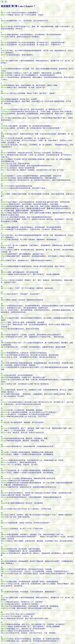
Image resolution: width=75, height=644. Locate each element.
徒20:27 (4, 433)
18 (2, 192)
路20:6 (4, 357)
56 (2, 567)
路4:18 (4, 310)
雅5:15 (4, 606)
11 (2, 97)
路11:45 (4, 414)
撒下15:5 (4, 569)
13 (2, 124)
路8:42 (4, 73)
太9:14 (4, 194)
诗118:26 (4, 204)
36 (2, 388)
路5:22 (4, 619)
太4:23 (4, 35)
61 (2, 622)
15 (2, 151)
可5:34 (4, 641)
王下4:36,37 (5, 111)
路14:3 (4, 417)
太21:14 (4, 254)
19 (2, 200)
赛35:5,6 (4, 272)
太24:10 (4, 322)
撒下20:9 (4, 574)
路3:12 (4, 377)
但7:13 (4, 206)
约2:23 (4, 266)
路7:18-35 (5, 186)
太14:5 (4, 353)
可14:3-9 (4, 483)
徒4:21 (4, 140)
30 (2, 316)
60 (2, 612)
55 (2, 559)
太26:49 (4, 503)
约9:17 (4, 170)
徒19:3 (4, 384)
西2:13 (4, 537)
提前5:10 (4, 553)
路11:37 (4, 470)
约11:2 (4, 497)
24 (2, 270)
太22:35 (4, 410)
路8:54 (4, 99)
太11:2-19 (5, 188)
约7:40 (4, 168)
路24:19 (4, 159)
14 (2, 132)
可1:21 (4, 37)
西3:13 (4, 541)
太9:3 (3, 614)
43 (2, 450)
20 (2, 225)
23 (2, 264)
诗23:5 (4, 582)
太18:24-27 (5, 529)
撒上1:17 (4, 639)
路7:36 (4, 452)
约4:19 (4, 164)
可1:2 (3, 367)
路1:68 (4, 178)
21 (2, 233)
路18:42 (4, 631)
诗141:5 (4, 584)
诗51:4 (4, 390)
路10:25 (4, 412)
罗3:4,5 (4, 394)
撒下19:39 (5, 571)
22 (2, 243)
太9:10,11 (5, 460)
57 (2, 580)
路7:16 (4, 515)
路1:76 (4, 355)
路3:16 (4, 213)
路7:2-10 (4, 13)
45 (2, 468)
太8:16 (4, 51)
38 (2, 408)
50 (2, 513)
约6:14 (4, 166)
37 (2, 400)
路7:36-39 (5, 478)
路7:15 (4, 300)
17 (2, 184)
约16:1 (4, 329)
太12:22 (4, 245)
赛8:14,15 (5, 318)
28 (2, 298)
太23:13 (4, 402)
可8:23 (4, 256)
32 (2, 341)
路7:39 (4, 155)
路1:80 (4, 335)
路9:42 (4, 114)
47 (2, 491)
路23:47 (4, 138)
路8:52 (4, 93)
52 (2, 527)
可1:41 (4, 87)
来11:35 (4, 118)
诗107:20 (4, 55)
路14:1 (4, 454)
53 (2, 533)
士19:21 (4, 551)
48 (2, 501)
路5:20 (4, 604)
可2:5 (3, 602)
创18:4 (4, 549)
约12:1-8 (4, 487)
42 (2, 444)
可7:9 (3, 422)
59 (2, 596)
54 (2, 547)
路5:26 (4, 128)
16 (2, 174)
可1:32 (4, 240)
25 (2, 278)
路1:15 (4, 446)
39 (2, 420)
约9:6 (3, 260)
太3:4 (3, 438)
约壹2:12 (4, 608)
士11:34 (4, 69)
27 (2, 292)
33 (2, 351)
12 (2, 107)
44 (2, 458)
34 (2, 361)
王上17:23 (5, 109)
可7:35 (4, 294)
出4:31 (4, 176)
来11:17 (4, 77)
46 (2, 476)
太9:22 (4, 624)
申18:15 (4, 153)
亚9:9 (3, 208)
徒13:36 (4, 428)
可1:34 (4, 229)
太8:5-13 (4, 15)
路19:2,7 (4, 465)
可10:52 (4, 274)
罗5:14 (4, 219)
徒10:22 (4, 27)
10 (2, 91)
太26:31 (4, 325)
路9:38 (4, 75)
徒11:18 (4, 145)
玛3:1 (3, 363)
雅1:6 (3, 347)
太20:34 (4, 85)
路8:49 (4, 45)
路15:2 (4, 509)
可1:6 (3, 441)
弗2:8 (3, 633)
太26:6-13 (5, 481)
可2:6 (3, 616)
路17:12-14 (5, 288)
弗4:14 (4, 343)
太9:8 (3, 126)
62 (2, 637)
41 (2, 436)
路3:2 (3, 337)
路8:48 (4, 629)
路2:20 (4, 134)
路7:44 (4, 493)
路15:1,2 (4, 462)
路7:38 (4, 561)
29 (2, 304)
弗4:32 (4, 534)
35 (2, 373)
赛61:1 (4, 306)
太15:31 (4, 250)
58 (2, 590)
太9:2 (3, 61)
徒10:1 (4, 21)
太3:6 (3, 375)
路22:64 (4, 523)
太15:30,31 (5, 280)
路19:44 (4, 180)
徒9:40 (4, 101)
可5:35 (4, 43)
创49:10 (4, 202)
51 (2, 521)
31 (2, 333)
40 (2, 426)
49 (2, 507)
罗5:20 (4, 592)
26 (2, 286)
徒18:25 (4, 380)
